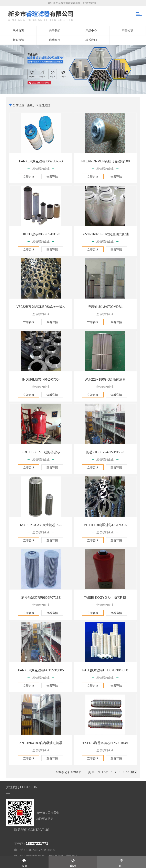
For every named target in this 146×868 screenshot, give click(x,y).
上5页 (105, 772)
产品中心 (91, 31)
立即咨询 (29, 177)
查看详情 (52, 177)
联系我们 (91, 40)
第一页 (96, 772)
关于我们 (55, 31)
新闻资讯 (18, 40)
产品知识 (127, 31)
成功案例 (55, 40)
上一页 (87, 772)
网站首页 (18, 31)
